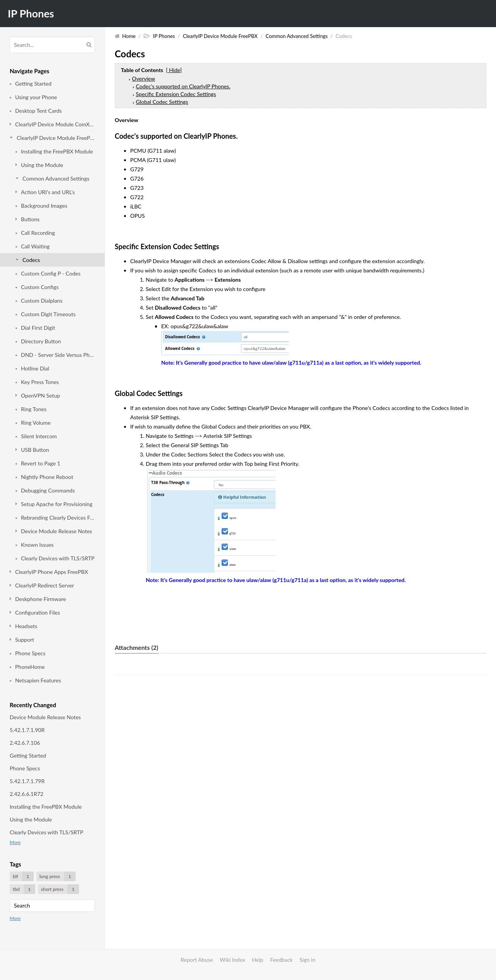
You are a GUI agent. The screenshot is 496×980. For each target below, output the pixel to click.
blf (23, 876)
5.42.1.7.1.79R (27, 781)
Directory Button (41, 341)
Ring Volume (36, 423)
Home (129, 36)
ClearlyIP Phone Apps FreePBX (52, 572)
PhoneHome (30, 667)
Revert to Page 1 (41, 463)
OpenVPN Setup (40, 395)
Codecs (31, 260)
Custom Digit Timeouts (48, 314)
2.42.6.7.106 (25, 743)
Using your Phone (36, 97)
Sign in (307, 960)
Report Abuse (197, 960)
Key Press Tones (40, 382)
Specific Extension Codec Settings (176, 94)
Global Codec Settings (162, 102)
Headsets (26, 626)
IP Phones (31, 13)
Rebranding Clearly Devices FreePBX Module (58, 518)
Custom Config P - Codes (51, 273)
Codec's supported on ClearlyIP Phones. (183, 86)
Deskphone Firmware (40, 599)
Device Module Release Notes (57, 531)
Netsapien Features (38, 680)
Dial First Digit (38, 328)
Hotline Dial (35, 368)
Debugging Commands (48, 490)
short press (60, 889)
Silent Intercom (39, 436)
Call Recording (38, 233)
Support (25, 640)
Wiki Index (232, 960)
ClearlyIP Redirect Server (45, 585)
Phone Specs (30, 653)
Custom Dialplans (42, 301)
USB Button (35, 450)
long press (58, 876)
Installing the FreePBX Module (57, 151)
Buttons (30, 219)
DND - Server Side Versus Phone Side (58, 355)
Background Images (44, 206)
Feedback (282, 960)
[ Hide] (174, 70)
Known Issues (37, 545)
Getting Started (33, 84)
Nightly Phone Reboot (47, 477)
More (15, 842)
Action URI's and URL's (48, 192)
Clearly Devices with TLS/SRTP (58, 558)
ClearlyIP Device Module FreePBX (56, 138)
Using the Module (42, 165)
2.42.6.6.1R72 (27, 794)
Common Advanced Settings (56, 178)
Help (257, 960)
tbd (24, 889)
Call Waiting (35, 246)
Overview (144, 78)
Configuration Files (38, 612)
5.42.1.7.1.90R (27, 730)
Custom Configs (40, 287)
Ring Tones (34, 409)
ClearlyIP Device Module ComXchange (55, 124)
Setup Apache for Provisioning (57, 504)
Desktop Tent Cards (38, 111)
